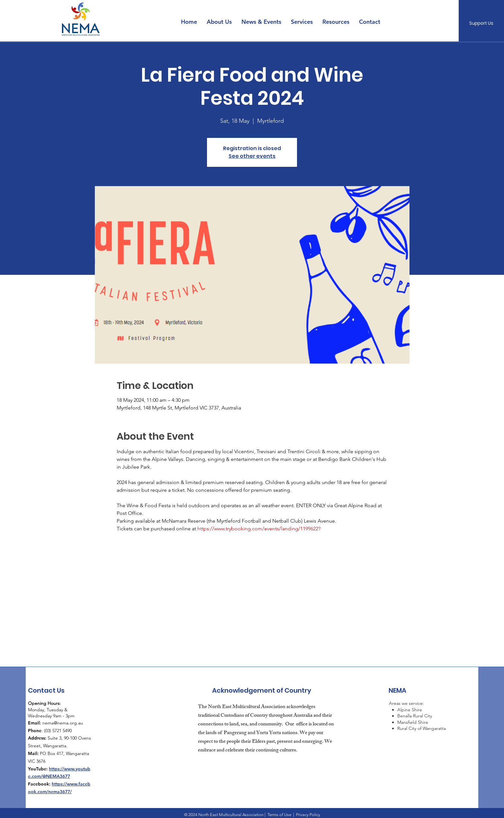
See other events (252, 156)
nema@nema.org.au (63, 723)
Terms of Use (279, 815)
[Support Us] (481, 23)
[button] (261, 22)
